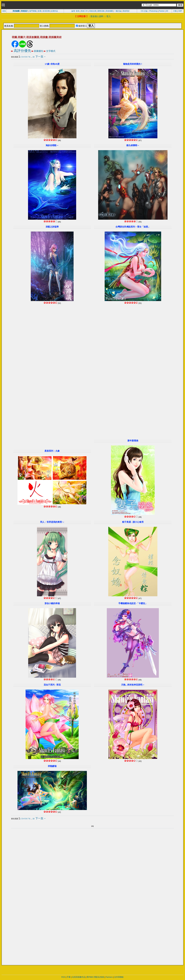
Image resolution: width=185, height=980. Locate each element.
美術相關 (109, 11)
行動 (175, 11)
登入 (109, 16)
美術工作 (84, 11)
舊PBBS (90, 977)
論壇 (73, 11)
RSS (63, 977)
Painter (162, 11)
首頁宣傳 (46, 11)
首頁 (4, 11)
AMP (180, 11)
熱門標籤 (33, 11)
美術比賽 (93, 11)
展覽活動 (101, 11)
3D (167, 11)
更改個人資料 (97, 16)
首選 (39, 11)
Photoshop (153, 11)
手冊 (69, 977)
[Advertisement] (92, 21)
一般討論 (118, 11)
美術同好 (126, 11)
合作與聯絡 (119, 977)
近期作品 (54, 11)
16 (33, 57)
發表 (78, 11)
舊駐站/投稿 (99, 977)
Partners (109, 977)
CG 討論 (144, 11)
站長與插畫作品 (79, 977)
